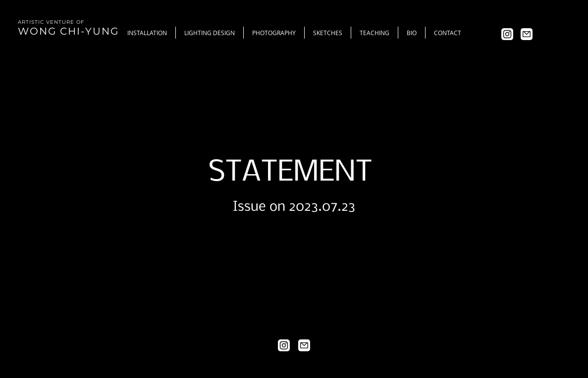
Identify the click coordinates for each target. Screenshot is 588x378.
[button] (209, 33)
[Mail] (527, 34)
